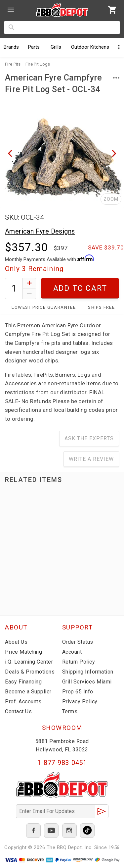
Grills (56, 47)
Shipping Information (88, 672)
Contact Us (18, 711)
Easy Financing (23, 682)
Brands (11, 47)
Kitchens (90, 47)
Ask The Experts (89, 438)
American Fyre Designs (40, 231)
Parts (34, 47)
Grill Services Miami (87, 682)
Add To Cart (80, 288)
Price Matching (23, 652)
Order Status (78, 642)
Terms (70, 711)
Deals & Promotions (30, 672)
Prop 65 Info (78, 692)
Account (72, 652)
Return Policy (79, 662)
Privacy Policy (80, 702)
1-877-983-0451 (62, 763)
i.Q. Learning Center (29, 662)
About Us (16, 642)
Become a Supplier (28, 692)
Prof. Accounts (23, 702)
